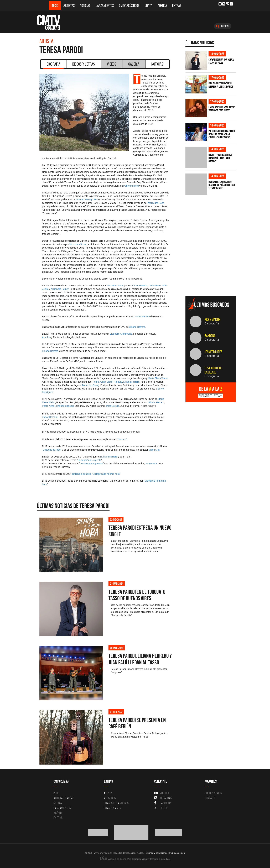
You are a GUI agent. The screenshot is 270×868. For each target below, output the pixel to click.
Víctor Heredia (140, 285)
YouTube (162, 793)
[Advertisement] (211, 270)
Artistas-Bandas (64, 798)
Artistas (69, 6)
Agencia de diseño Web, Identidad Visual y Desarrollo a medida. (135, 859)
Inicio (55, 6)
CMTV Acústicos (129, 6)
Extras (177, 6)
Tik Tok (161, 808)
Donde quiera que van (91, 463)
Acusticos (110, 798)
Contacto (210, 798)
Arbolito (46, 337)
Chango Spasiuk (65, 406)
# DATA (108, 793)
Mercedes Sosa (156, 203)
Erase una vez (113, 808)
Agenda (162, 6)
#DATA (149, 6)
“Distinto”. (122, 439)
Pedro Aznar (99, 382)
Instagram (163, 798)
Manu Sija (154, 450)
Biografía (53, 65)
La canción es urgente (89, 460)
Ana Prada (151, 463)
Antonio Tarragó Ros (87, 199)
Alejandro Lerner (60, 289)
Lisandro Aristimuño (121, 334)
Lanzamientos (105, 6)
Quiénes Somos (213, 793)
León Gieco (155, 285)
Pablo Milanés (131, 186)
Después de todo (52, 450)
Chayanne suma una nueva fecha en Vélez (221, 61)
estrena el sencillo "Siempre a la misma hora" (96, 474)
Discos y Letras (84, 64)
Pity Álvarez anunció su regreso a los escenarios (221, 85)
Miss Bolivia (113, 406)
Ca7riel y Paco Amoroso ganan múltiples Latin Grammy (220, 158)
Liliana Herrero (142, 316)
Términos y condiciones (156, 853)
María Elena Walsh (158, 378)
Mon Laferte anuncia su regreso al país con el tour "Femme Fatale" (222, 185)
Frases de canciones (116, 803)
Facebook (163, 803)
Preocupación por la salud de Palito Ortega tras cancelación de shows (222, 134)
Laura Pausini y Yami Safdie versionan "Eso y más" (222, 109)
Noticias (85, 6)
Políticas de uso (177, 853)
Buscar (223, 26)
